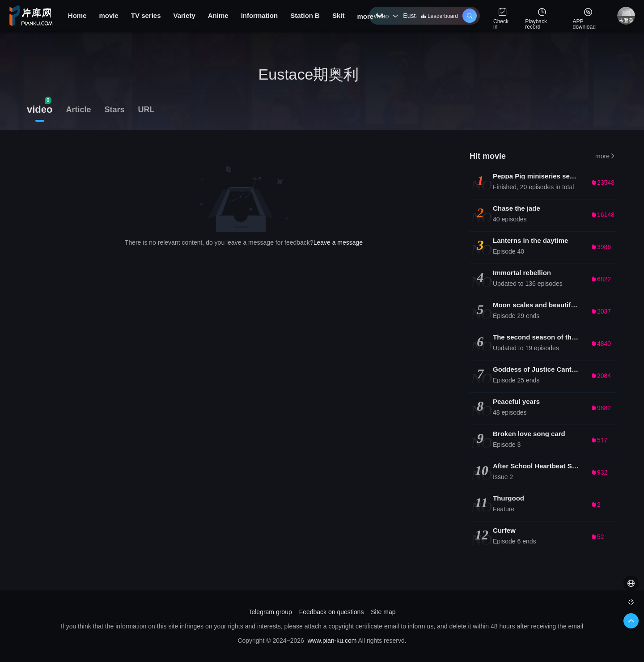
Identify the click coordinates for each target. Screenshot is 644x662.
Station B (305, 15)
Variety (184, 15)
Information (260, 15)
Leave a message (338, 242)
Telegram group (270, 612)
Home (77, 15)
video (386, 16)
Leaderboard (439, 16)
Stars (115, 110)
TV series (146, 15)
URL (146, 110)
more (370, 16)
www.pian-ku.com (332, 641)
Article (78, 110)
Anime (218, 15)
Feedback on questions (332, 612)
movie (108, 15)
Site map (383, 612)
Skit (339, 15)
